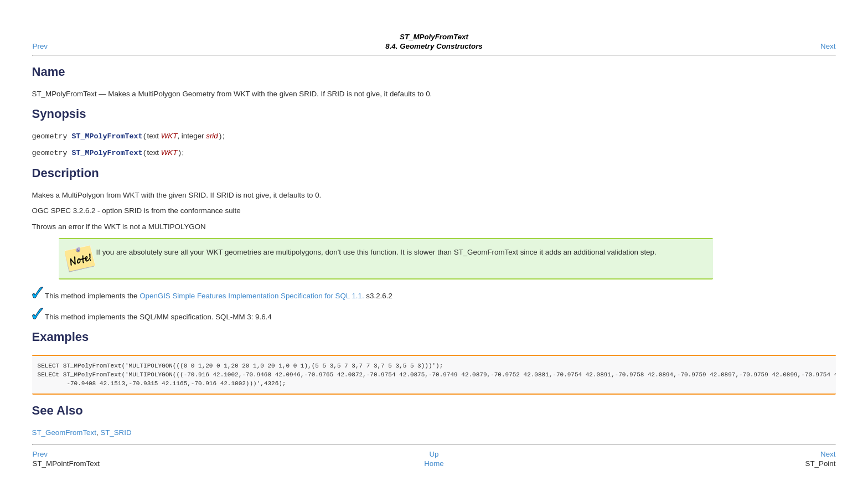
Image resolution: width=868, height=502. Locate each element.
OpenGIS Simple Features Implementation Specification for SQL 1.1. (252, 298)
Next (828, 46)
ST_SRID (116, 435)
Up (434, 456)
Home (434, 466)
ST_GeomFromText (64, 435)
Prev (40, 46)
